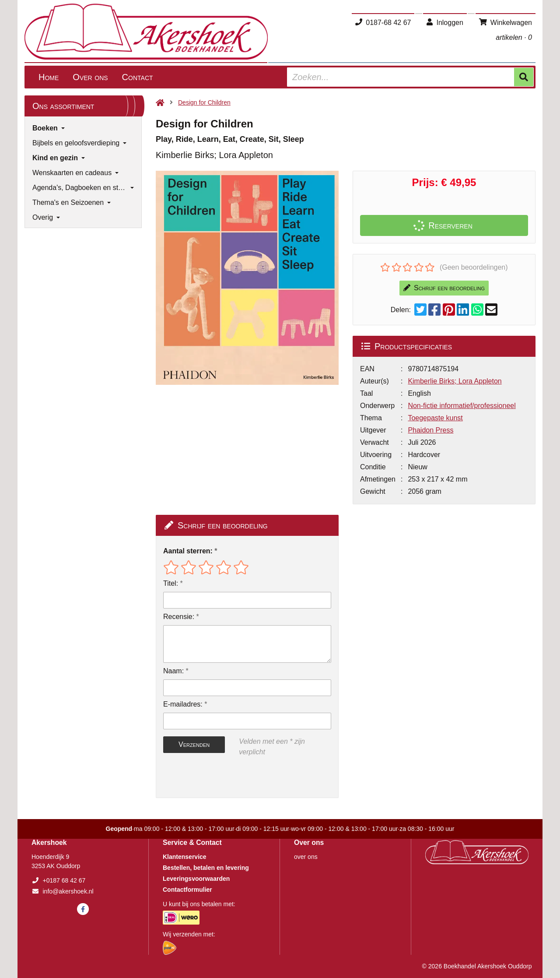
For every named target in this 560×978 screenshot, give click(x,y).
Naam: (173, 671)
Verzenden (194, 744)
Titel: (171, 583)
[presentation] (219, 777)
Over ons (90, 77)
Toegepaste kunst (435, 418)
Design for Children (204, 102)
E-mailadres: (183, 704)
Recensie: (179, 617)
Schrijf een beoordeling (444, 288)
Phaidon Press (430, 430)
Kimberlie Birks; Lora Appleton (455, 381)
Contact (138, 77)
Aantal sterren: (188, 551)
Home (49, 77)
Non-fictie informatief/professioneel (462, 406)
